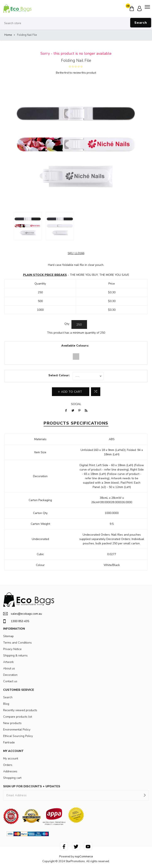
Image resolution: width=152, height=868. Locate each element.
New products (12, 723)
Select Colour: (59, 375)
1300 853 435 (16, 621)
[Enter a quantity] (79, 324)
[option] (28, 226)
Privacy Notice (12, 649)
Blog (6, 704)
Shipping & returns (15, 656)
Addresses (10, 771)
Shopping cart (12, 778)
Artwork (8, 662)
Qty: (67, 324)
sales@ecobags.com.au (23, 614)
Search (141, 23)
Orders (8, 765)
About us (9, 668)
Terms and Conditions (17, 643)
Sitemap (8, 636)
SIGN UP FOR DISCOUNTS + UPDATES (32, 786)
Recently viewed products (20, 710)
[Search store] (76, 23)
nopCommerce (84, 857)
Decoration (10, 675)
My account (11, 758)
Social (76, 404)
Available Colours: (75, 346)
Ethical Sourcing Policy (18, 736)
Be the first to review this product (76, 73)
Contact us (10, 681)
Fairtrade (9, 742)
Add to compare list (96, 392)
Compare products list (18, 717)
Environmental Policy (17, 730)
